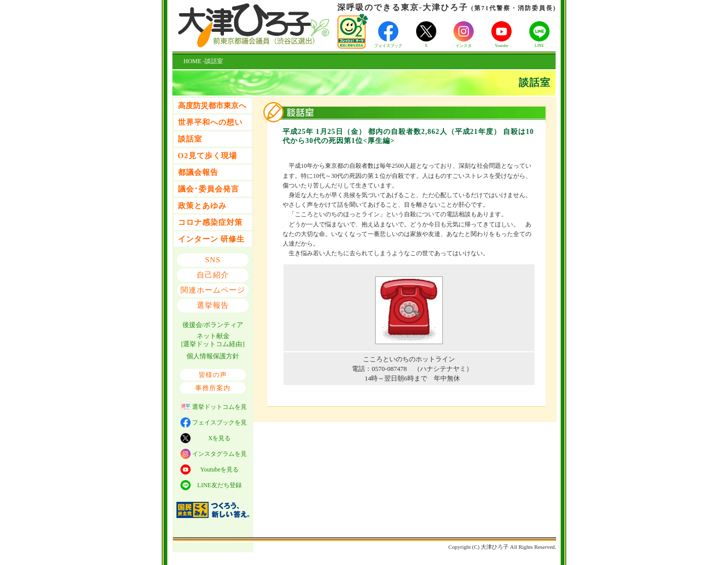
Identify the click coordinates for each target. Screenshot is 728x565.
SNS (213, 260)
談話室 (190, 139)
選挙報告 (213, 305)
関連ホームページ (213, 290)
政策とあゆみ (202, 206)
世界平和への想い (210, 122)
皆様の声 (213, 375)
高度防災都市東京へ (212, 106)
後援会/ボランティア (213, 325)
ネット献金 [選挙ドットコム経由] (213, 340)
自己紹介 (213, 275)
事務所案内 (213, 388)
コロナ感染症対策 (210, 222)
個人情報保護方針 (213, 356)
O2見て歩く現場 (208, 156)
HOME (192, 61)
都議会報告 (198, 172)
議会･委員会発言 (209, 189)
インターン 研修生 (212, 239)
